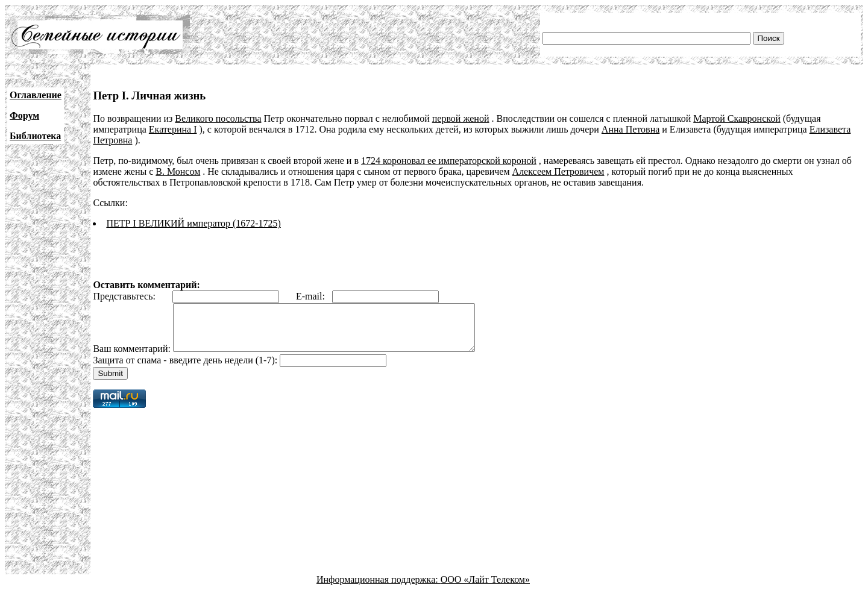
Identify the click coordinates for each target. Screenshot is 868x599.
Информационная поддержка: (379, 588)
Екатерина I (173, 129)
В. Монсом (178, 171)
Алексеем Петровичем (558, 171)
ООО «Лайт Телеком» (485, 588)
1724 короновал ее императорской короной (449, 161)
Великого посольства (218, 118)
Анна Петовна (631, 129)
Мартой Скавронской (737, 118)
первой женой (461, 118)
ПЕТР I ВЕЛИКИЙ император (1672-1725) (193, 223)
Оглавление (36, 95)
